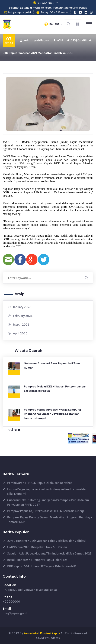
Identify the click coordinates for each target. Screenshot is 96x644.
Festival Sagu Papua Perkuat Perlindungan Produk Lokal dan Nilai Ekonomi (47, 491)
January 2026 (22, 307)
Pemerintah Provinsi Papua (42, 633)
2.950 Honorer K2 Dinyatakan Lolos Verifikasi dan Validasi (46, 541)
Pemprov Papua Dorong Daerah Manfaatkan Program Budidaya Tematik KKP (50, 520)
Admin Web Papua (36, 40)
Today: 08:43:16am (53, 12)
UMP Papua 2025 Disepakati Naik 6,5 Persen (37, 547)
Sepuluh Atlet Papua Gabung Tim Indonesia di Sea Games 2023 (49, 553)
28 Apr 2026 (46, 3)
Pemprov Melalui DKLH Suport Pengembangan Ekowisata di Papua (55, 389)
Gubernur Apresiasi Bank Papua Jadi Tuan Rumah (52, 366)
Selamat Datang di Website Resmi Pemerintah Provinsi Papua (48, 8)
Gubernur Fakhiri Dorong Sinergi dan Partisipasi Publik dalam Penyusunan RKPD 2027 (48, 502)
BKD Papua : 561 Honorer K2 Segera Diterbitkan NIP (42, 566)
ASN (60, 40)
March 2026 (21, 325)
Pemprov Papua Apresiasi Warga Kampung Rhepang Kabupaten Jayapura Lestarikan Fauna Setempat (52, 414)
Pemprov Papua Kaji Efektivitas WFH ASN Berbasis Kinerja (46, 511)
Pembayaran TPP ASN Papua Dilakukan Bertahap (40, 483)
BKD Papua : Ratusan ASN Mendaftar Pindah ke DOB (38, 53)
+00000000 (11, 602)
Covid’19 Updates (48, 638)
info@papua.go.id (20, 12)
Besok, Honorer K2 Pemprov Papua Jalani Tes (37, 560)
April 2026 (20, 333)
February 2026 (23, 316)
